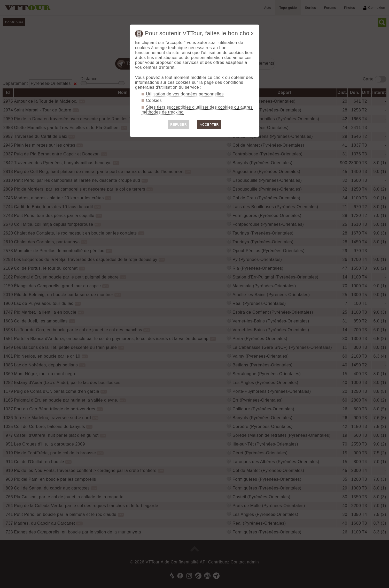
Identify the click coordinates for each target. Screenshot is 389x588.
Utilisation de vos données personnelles (185, 94)
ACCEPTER (209, 125)
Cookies (154, 100)
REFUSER (179, 125)
